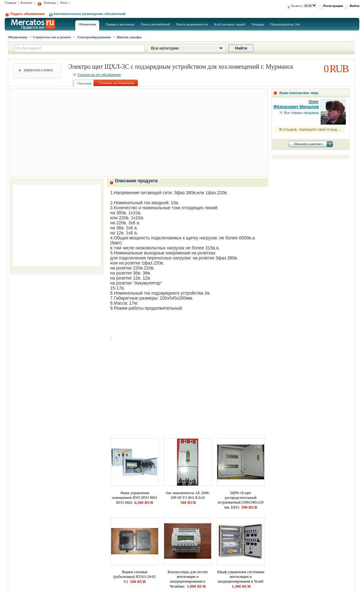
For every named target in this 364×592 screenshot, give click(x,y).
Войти (352, 6)
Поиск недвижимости (192, 24)
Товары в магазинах (120, 24)
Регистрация (331, 6)
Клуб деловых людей (230, 24)
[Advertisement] (139, 132)
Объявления (87, 24)
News (64, 3)
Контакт (26, 3)
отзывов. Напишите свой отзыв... (310, 130)
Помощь (47, 3)
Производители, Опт (285, 24)
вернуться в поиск (38, 70)
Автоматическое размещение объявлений (87, 14)
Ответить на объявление (117, 83)
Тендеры (258, 24)
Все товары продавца (299, 113)
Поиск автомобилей (155, 24)
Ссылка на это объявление (97, 75)
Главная (11, 3)
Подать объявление (25, 14)
